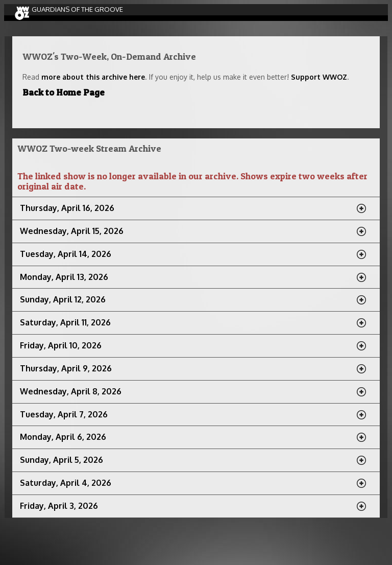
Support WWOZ (319, 77)
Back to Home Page (64, 92)
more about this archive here (93, 77)
